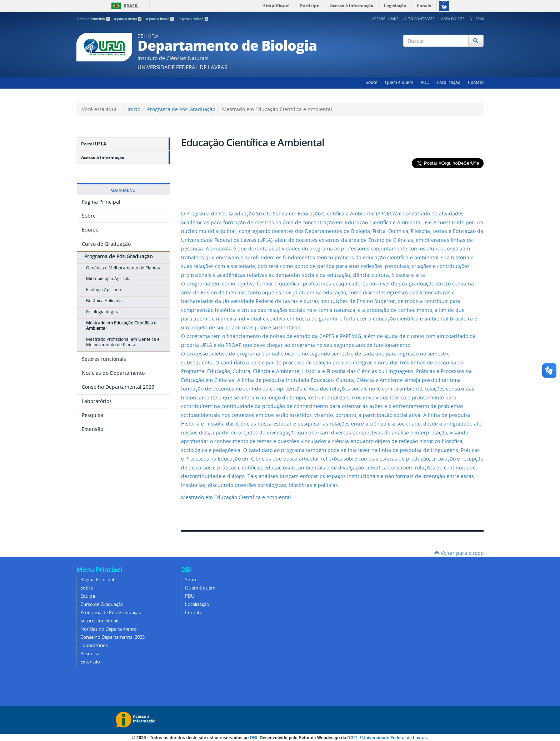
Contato (476, 82)
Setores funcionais (104, 359)
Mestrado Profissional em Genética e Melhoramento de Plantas (123, 342)
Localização (449, 82)
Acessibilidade (385, 19)
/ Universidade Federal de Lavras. (393, 738)
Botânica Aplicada (104, 301)
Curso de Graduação (106, 244)
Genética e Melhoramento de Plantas (123, 268)
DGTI (353, 738)
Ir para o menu (128, 19)
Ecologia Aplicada (104, 290)
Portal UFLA (94, 144)
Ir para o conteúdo (93, 19)
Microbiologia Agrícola (108, 279)
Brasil (124, 6)
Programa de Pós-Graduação (181, 109)
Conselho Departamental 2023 (118, 387)
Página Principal (101, 202)
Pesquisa (92, 415)
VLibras (477, 19)
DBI (254, 738)
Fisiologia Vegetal (103, 312)
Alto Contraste (419, 19)
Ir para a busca (161, 19)
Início (134, 109)
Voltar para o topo (459, 553)
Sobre (372, 82)
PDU (425, 82)
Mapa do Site (452, 19)
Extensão (92, 429)
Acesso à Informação (103, 157)
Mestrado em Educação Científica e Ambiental (121, 325)
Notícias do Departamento (113, 373)
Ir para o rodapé (193, 19)
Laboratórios (97, 401)
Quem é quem (399, 82)
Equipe (90, 230)
